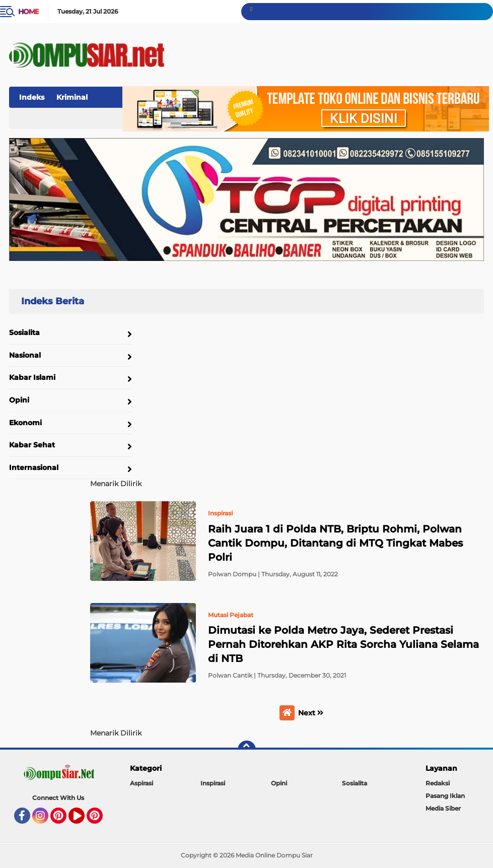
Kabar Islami (32, 377)
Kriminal (72, 97)
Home (28, 12)
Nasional (25, 355)
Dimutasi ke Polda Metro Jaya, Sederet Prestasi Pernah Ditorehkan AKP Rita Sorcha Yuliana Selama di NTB (343, 644)
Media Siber (443, 808)
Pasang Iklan (445, 796)
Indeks (32, 97)
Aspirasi (142, 783)
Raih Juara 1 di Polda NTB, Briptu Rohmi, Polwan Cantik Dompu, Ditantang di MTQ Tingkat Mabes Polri (335, 543)
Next (311, 713)
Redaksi (438, 783)
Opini (19, 400)
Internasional (34, 468)
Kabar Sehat (32, 445)
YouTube (84, 820)
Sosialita (24, 332)
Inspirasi (213, 783)
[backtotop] (247, 750)
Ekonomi (25, 423)
